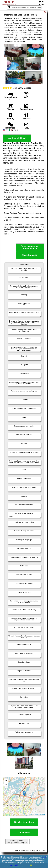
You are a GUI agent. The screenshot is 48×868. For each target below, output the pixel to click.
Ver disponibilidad (17, 138)
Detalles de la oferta (24, 822)
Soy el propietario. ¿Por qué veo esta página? (17, 842)
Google (44, 857)
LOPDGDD (14, 865)
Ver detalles (24, 832)
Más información (30, 255)
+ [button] (6, 781)
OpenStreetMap (40, 814)
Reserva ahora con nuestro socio (30, 247)
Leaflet (30, 814)
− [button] (6, 785)
